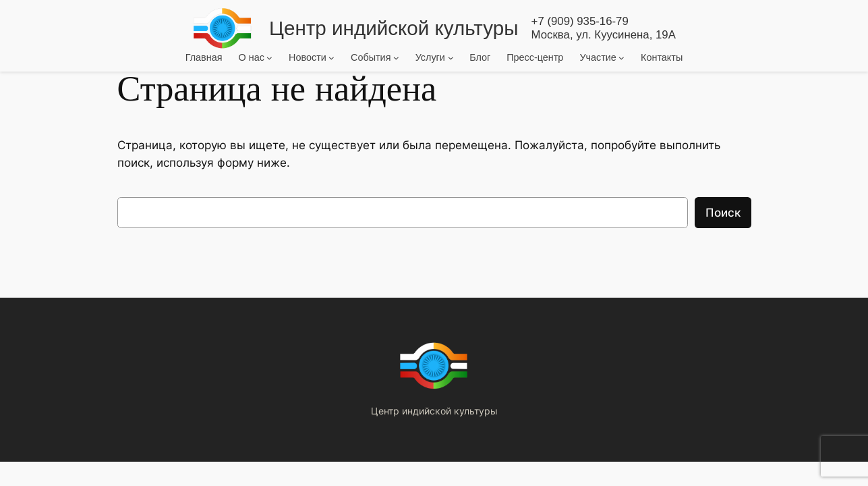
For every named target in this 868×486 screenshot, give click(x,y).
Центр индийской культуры (394, 28)
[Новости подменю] (331, 57)
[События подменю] (396, 57)
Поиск (723, 213)
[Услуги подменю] (451, 57)
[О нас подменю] (269, 57)
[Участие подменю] (621, 57)
